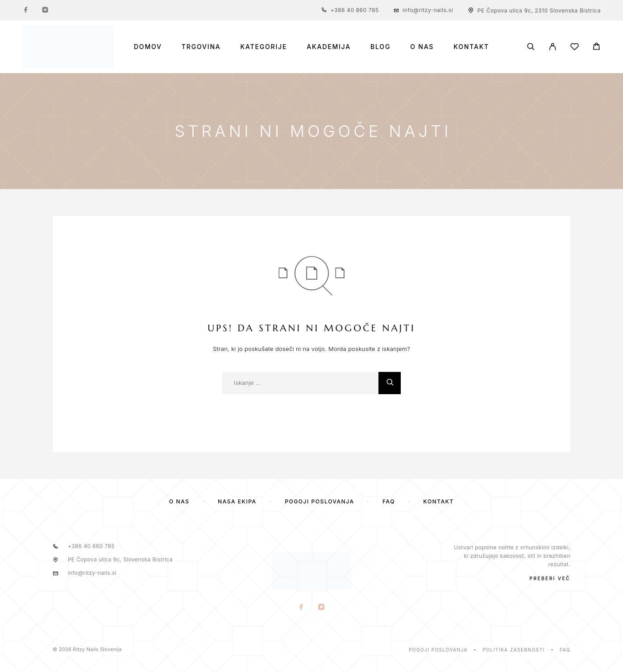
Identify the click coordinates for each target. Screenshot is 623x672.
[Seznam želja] (575, 48)
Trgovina (201, 47)
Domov (148, 47)
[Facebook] (26, 10)
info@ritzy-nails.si (428, 10)
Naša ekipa (237, 501)
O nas (422, 47)
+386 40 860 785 (355, 10)
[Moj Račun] (553, 47)
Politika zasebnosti (514, 650)
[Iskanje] (531, 47)
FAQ (389, 501)
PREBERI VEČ (550, 578)
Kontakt (471, 47)
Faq (565, 650)
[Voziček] (596, 47)
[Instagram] (45, 10)
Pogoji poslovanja (319, 501)
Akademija (329, 47)
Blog (380, 47)
